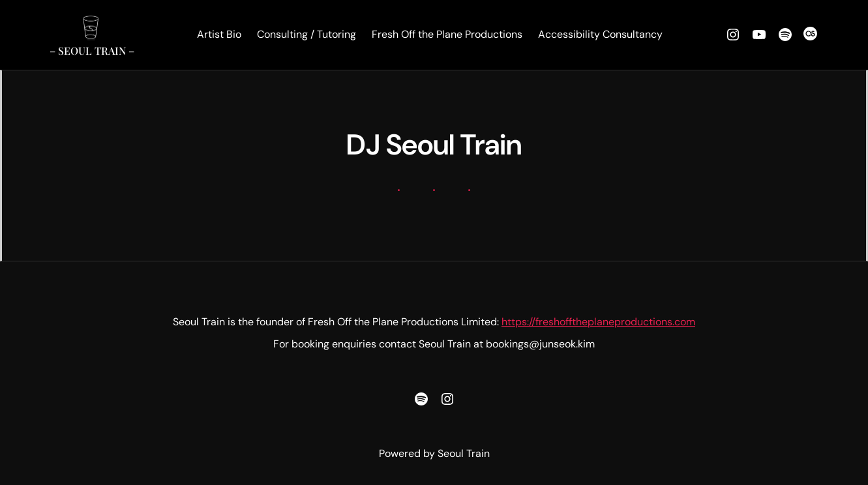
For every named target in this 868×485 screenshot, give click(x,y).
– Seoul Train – (92, 51)
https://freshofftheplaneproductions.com (598, 322)
